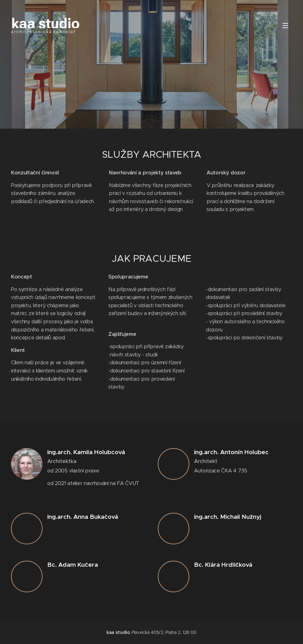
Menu (285, 26)
